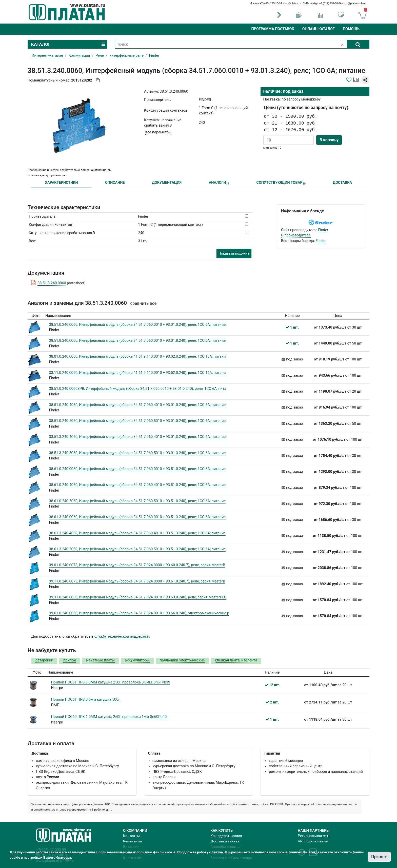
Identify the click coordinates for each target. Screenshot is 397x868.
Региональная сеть (314, 836)
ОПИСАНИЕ (115, 183)
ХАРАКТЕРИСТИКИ (62, 183)
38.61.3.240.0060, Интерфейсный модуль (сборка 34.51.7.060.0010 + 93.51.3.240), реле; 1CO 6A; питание (137, 517)
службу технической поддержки (122, 637)
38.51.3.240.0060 (52, 283)
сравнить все (143, 303)
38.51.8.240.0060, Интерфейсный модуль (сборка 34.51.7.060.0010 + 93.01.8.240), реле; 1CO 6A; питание (137, 341)
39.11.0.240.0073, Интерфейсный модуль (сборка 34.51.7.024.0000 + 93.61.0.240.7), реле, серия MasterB (137, 581)
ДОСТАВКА (343, 183)
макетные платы (100, 660)
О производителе (296, 235)
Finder (323, 230)
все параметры (158, 132)
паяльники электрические (182, 660)
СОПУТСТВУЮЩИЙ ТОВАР (281, 183)
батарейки (44, 660)
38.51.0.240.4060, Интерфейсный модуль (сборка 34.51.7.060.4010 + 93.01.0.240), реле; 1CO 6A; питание (137, 405)
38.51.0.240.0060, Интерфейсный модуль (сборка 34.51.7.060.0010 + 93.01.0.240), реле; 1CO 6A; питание (137, 325)
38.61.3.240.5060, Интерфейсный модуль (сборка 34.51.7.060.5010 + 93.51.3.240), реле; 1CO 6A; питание (137, 549)
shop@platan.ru (292, 3)
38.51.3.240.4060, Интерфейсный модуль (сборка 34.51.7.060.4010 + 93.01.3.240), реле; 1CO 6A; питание (137, 437)
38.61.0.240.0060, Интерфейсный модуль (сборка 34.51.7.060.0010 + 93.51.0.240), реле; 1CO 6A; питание (137, 469)
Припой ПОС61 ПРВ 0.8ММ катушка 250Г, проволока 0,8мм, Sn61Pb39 (111, 682)
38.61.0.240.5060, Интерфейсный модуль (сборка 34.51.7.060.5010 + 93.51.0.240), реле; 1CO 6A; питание (137, 501)
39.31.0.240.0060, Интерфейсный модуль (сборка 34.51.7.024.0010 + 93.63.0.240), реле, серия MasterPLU (138, 597)
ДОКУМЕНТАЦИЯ (167, 183)
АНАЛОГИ (219, 183)
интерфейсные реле (126, 56)
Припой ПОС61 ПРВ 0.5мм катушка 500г (86, 700)
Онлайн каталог (319, 29)
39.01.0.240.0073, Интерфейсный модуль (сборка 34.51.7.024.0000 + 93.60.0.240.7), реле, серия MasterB (137, 565)
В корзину (329, 140)
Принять (379, 857)
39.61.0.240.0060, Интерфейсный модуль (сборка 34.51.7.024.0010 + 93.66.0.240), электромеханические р (139, 613)
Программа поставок (273, 29)
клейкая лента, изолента (236, 660)
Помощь (351, 29)
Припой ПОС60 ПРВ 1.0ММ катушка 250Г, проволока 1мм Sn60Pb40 (109, 717)
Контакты (131, 836)
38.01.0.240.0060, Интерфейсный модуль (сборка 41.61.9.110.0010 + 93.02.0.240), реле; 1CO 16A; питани (137, 357)
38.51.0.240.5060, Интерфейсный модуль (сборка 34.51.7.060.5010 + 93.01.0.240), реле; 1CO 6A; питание (137, 421)
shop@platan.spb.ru (354, 3)
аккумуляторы (137, 660)
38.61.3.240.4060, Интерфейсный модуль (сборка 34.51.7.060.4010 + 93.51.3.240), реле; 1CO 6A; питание (137, 533)
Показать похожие (234, 253)
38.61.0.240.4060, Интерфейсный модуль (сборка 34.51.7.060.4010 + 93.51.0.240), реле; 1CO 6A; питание (137, 485)
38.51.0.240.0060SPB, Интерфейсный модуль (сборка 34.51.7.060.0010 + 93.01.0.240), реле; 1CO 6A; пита (138, 389)
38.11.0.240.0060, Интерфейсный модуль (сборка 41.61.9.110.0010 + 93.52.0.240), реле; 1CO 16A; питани (137, 373)
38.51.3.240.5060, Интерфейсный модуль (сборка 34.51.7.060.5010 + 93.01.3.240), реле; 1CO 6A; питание (137, 453)
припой (70, 660)
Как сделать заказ (226, 836)
